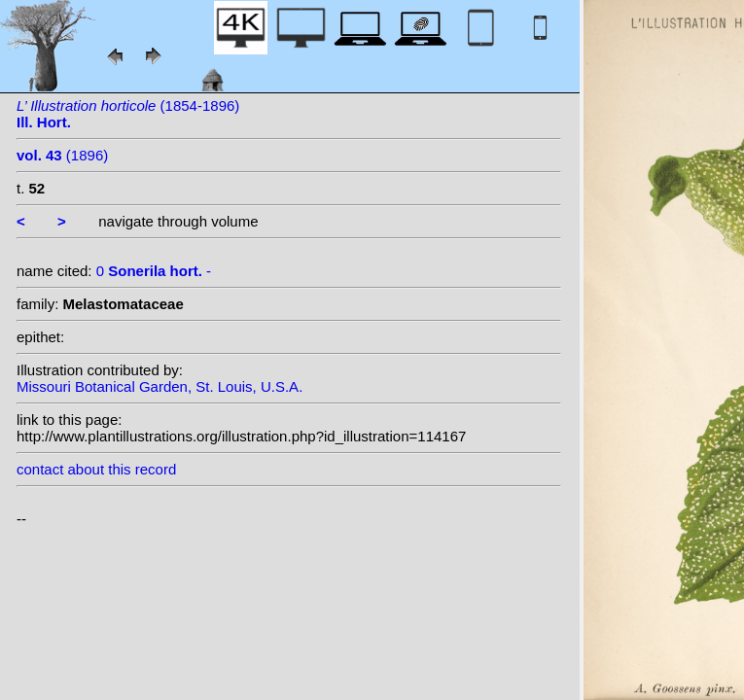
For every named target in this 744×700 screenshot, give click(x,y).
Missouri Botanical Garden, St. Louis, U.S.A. (159, 386)
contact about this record (96, 469)
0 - (154, 271)
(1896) (62, 155)
